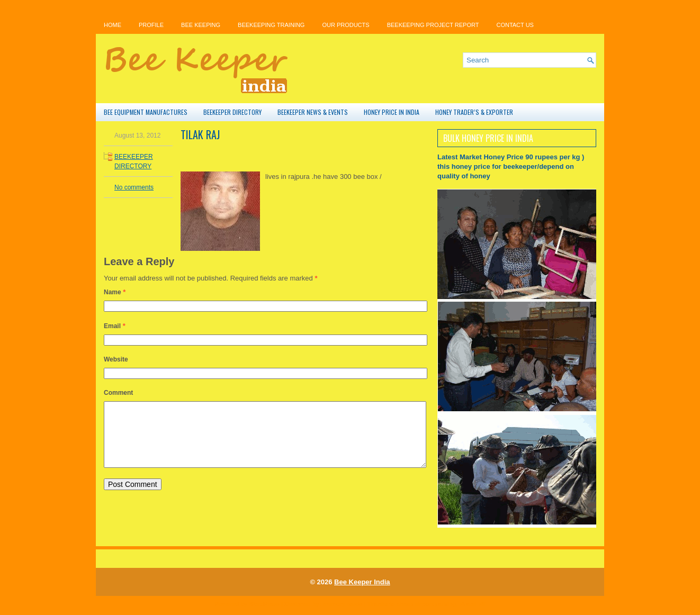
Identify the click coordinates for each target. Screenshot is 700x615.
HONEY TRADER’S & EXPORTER (474, 112)
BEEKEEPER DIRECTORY (232, 112)
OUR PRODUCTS (345, 25)
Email (112, 326)
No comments (134, 187)
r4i (482, 604)
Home (113, 25)
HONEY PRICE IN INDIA (392, 112)
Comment (118, 393)
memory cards (342, 604)
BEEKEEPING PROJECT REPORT (433, 25)
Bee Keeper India (362, 582)
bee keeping (201, 25)
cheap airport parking (426, 604)
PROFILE (151, 25)
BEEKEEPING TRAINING (271, 25)
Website (116, 359)
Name (113, 292)
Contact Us (515, 25)
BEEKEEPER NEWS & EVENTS (313, 112)
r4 (462, 604)
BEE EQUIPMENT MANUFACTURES (146, 112)
